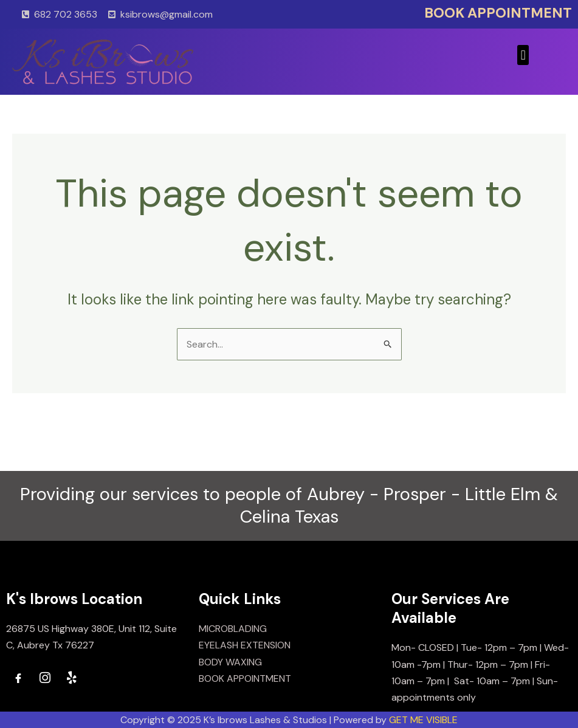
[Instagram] (45, 678)
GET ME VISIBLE (423, 720)
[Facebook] (18, 678)
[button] (523, 55)
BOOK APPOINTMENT (498, 13)
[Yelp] (72, 678)
